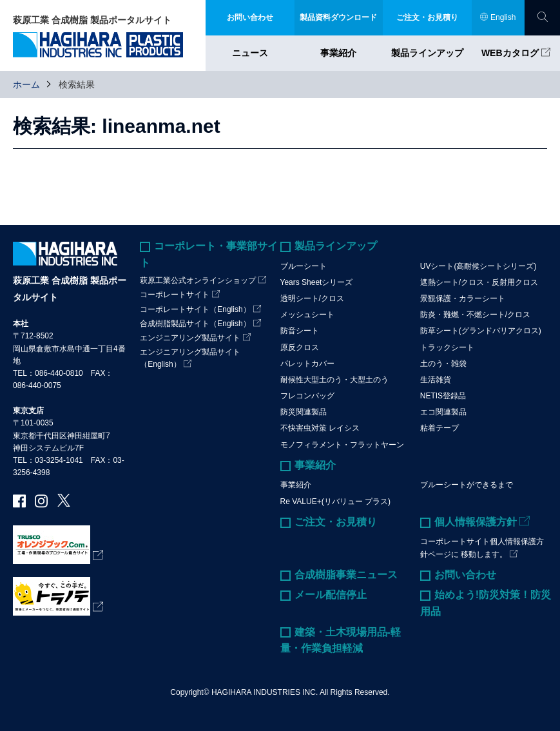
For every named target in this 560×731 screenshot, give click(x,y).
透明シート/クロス (312, 298)
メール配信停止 (331, 595)
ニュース (250, 53)
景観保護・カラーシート (463, 298)
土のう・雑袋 (443, 364)
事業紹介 (338, 53)
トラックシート (447, 347)
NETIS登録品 (443, 396)
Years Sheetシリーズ (317, 282)
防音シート (300, 331)
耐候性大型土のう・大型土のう (334, 380)
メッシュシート (307, 315)
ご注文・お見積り (336, 522)
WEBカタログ (510, 53)
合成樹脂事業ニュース (346, 575)
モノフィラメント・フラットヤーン (342, 445)
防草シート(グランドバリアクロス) (481, 331)
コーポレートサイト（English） (195, 309)
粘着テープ (439, 428)
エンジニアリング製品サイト (190, 338)
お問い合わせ (465, 575)
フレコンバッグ (307, 396)
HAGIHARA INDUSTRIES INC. (265, 692)
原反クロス (300, 347)
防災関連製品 (304, 412)
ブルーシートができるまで (467, 485)
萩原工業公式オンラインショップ (198, 280)
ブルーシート (304, 266)
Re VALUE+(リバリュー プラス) (335, 502)
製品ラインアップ (427, 53)
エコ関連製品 (443, 412)
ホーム (26, 84)
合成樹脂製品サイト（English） (195, 324)
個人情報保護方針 (476, 522)
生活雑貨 (436, 380)
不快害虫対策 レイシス (320, 428)
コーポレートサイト (175, 295)
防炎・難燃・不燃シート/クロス (475, 315)
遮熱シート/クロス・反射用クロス (479, 282)
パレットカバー (307, 364)
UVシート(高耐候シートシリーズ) (478, 266)
